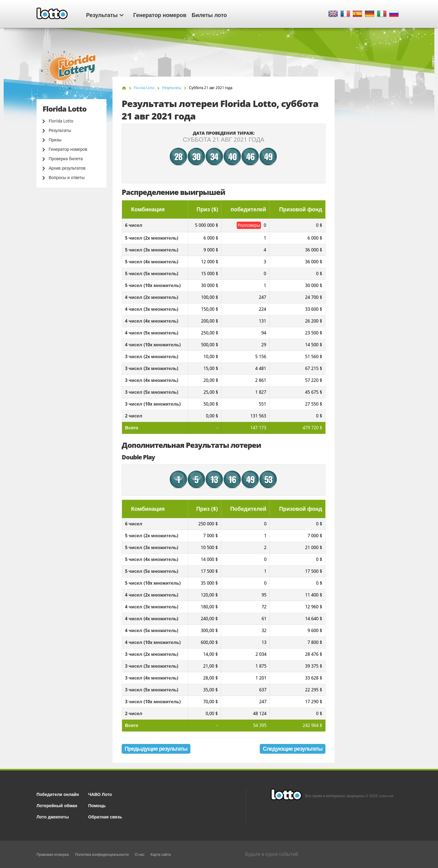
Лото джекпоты (53, 816)
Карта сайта (161, 855)
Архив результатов (67, 168)
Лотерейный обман (57, 805)
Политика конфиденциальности (102, 855)
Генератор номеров (160, 15)
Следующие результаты (293, 749)
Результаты (105, 15)
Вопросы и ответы (67, 178)
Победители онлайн (58, 794)
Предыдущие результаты (156, 749)
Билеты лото (209, 15)
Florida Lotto (61, 121)
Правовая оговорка (53, 855)
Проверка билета (66, 159)
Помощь (97, 805)
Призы (55, 140)
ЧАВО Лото (100, 794)
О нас (140, 855)
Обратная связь (105, 816)
